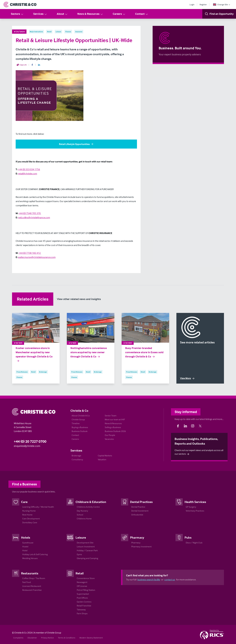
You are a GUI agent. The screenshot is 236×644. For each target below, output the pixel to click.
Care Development (31, 519)
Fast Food (27, 582)
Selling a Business (113, 427)
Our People (110, 435)
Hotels (26, 537)
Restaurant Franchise (32, 590)
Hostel (25, 546)
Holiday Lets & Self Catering (35, 554)
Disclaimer (32, 638)
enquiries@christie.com (27, 446)
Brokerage (76, 456)
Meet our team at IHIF (115, 419)
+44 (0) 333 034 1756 (29, 169)
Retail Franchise (84, 606)
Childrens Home (84, 519)
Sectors (17, 14)
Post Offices (82, 598)
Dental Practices (141, 502)
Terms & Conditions (67, 638)
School (80, 515)
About (62, 14)
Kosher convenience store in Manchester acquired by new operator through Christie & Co (34, 354)
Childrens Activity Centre (88, 507)
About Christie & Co (81, 416)
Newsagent (82, 582)
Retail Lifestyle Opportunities (76, 144)
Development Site (85, 543)
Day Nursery (82, 511)
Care (24, 502)
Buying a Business (80, 427)
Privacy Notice (47, 638)
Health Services (195, 502)
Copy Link (22, 65)
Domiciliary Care (30, 522)
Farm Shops (82, 613)
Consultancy (77, 459)
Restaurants (30, 573)
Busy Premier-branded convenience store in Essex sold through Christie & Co (144, 352)
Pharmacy (137, 537)
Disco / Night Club (194, 543)
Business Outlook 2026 (115, 431)
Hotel (25, 550)
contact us (170, 579)
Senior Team (111, 416)
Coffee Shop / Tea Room (34, 578)
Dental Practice (138, 507)
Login (192, 4)
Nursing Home (29, 511)
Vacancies (109, 439)
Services (40, 14)
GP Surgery (191, 507)
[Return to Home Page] (20, 5)
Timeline (76, 423)
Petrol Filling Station (86, 590)
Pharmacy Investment (141, 546)
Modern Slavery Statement (91, 638)
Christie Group (78, 419)
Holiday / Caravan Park (87, 550)
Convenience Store (86, 578)
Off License (82, 586)
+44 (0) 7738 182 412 (30, 253)
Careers (119, 14)
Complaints (18, 638)
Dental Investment (140, 511)
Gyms (79, 554)
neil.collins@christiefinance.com (34, 217)
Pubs (188, 537)
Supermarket (83, 594)
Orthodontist (137, 515)
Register (203, 4)
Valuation (102, 459)
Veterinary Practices (195, 511)
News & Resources (90, 14)
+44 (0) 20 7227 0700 (30, 441)
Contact (142, 14)
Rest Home (27, 515)
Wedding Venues (30, 558)
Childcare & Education (91, 502)
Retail (80, 573)
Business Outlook (80, 431)
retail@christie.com (28, 174)
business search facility (149, 579)
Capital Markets (105, 456)
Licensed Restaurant (32, 586)
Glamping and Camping (87, 558)
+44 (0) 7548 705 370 (30, 213)
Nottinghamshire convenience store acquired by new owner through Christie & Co (89, 352)
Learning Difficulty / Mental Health (38, 507)
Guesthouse (28, 543)
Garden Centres (84, 602)
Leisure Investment (86, 546)
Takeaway (81, 609)
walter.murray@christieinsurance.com (37, 257)
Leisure (81, 537)
